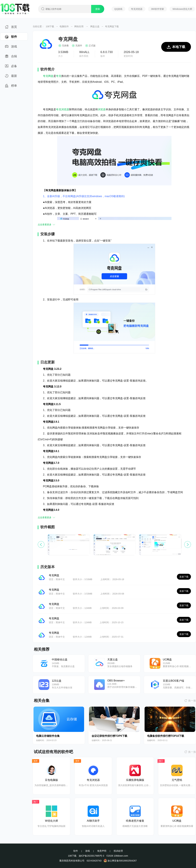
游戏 (11, 48)
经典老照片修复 (135, 821)
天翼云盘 (113, 660)
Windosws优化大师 (182, 9)
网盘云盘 (95, 26)
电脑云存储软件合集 (48, 736)
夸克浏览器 (137, 9)
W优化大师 (51, 821)
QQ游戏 (118, 9)
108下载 (50, 26)
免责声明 (102, 851)
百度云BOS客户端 (173, 681)
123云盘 (57, 681)
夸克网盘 (48, 76)
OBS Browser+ (116, 681)
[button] (188, 544)
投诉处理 (118, 851)
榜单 (11, 87)
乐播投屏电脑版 (135, 780)
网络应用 (79, 26)
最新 (11, 77)
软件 (11, 38)
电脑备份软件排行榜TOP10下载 (166, 736)
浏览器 (102, 109)
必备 (11, 67)
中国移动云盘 (60, 660)
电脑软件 (64, 26)
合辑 (11, 57)
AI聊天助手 (93, 821)
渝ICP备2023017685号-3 (91, 856)
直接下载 (184, 577)
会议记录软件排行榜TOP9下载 (109, 736)
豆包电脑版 (51, 780)
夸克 (59, 76)
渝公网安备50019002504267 (120, 861)
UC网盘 (167, 660)
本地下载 (176, 48)
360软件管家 (157, 9)
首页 (11, 28)
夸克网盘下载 (112, 26)
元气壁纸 (177, 780)
